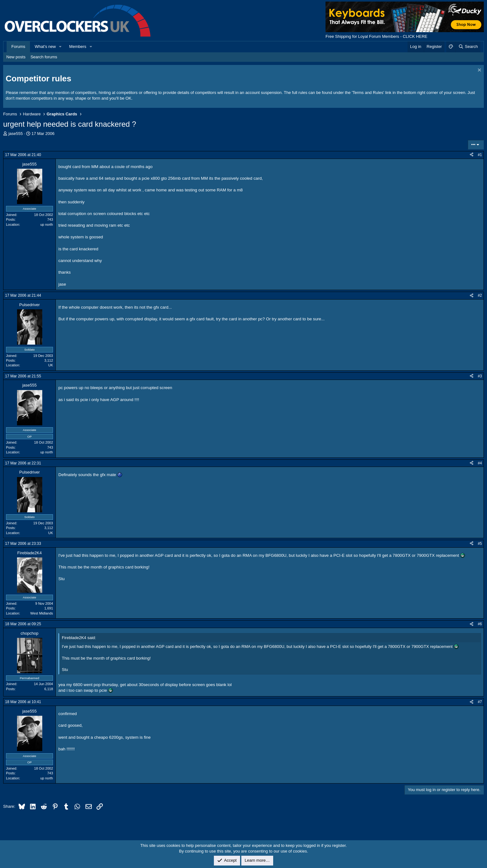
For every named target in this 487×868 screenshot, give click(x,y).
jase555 (16, 134)
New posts (16, 57)
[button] (61, 47)
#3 (480, 376)
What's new (45, 47)
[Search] (468, 47)
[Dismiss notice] (479, 71)
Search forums (44, 57)
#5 (480, 544)
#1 (480, 155)
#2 (480, 295)
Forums (18, 47)
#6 (480, 624)
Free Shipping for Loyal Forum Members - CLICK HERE (376, 36)
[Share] (472, 155)
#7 (480, 702)
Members (78, 47)
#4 (480, 463)
